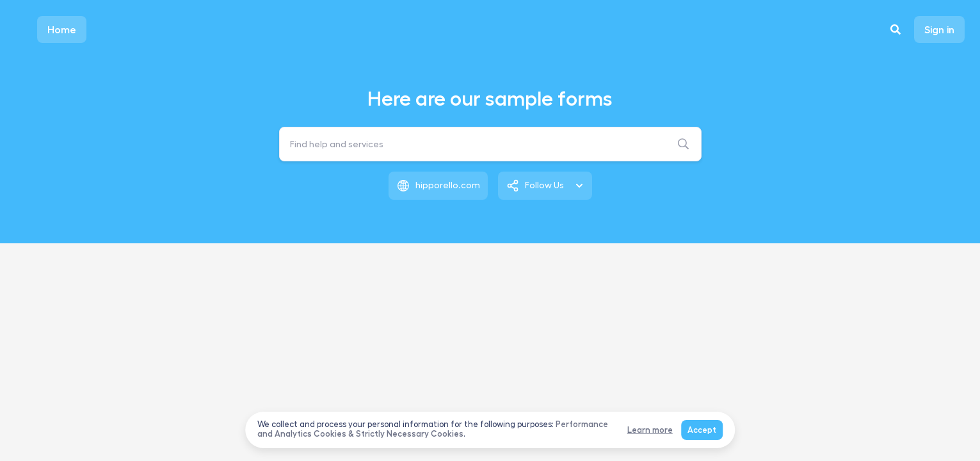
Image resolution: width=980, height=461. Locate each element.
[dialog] (490, 430)
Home (62, 29)
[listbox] (545, 186)
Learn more (650, 430)
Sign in (939, 29)
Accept (702, 430)
